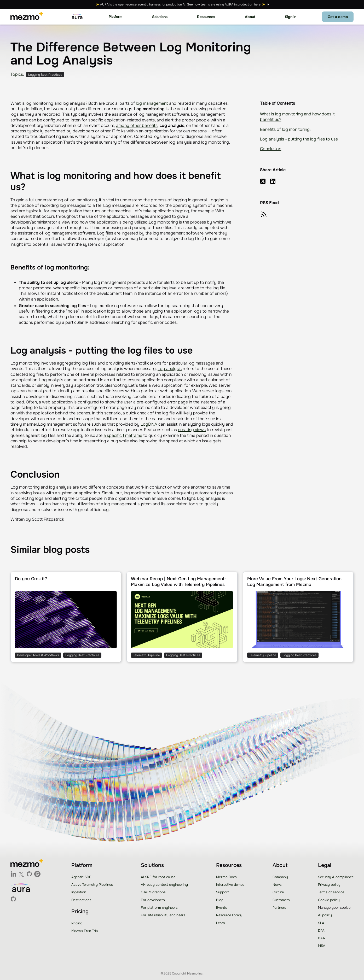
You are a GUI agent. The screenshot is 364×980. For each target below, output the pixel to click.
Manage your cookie (334, 908)
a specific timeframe (123, 435)
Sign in (291, 17)
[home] (27, 17)
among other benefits (137, 125)
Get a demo (338, 17)
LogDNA (149, 424)
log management (152, 103)
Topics (17, 74)
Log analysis (170, 369)
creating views (192, 430)
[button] (115, 17)
